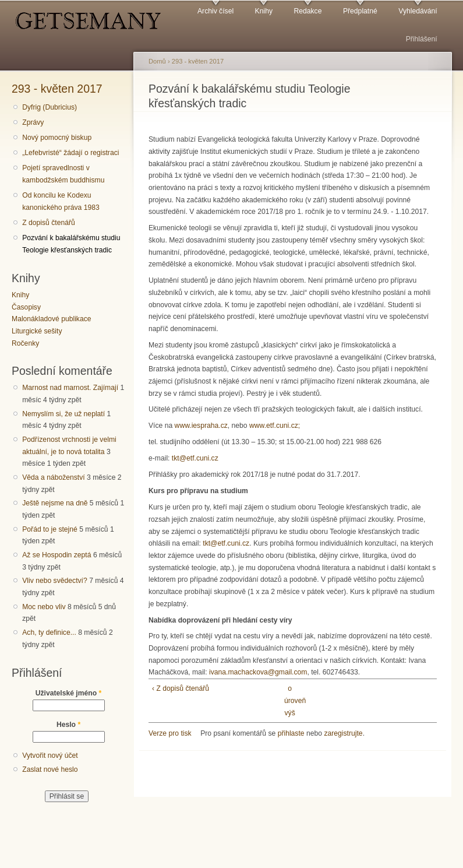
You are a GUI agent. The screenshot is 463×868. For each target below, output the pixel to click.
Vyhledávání (418, 11)
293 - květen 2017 (57, 89)
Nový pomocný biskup (57, 138)
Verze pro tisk (170, 733)
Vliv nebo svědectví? (55, 581)
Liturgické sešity (37, 331)
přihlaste (291, 733)
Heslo (68, 725)
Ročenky (25, 343)
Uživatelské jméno (69, 693)
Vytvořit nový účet (50, 755)
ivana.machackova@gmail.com (258, 672)
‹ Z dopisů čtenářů (181, 688)
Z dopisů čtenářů (49, 223)
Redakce (308, 11)
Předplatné (360, 11)
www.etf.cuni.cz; (275, 426)
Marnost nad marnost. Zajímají (70, 388)
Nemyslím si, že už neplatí (63, 414)
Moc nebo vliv (44, 607)
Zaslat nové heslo (50, 769)
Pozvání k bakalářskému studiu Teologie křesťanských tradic (71, 244)
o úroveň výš (290, 700)
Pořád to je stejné (50, 529)
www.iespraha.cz (201, 426)
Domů (157, 61)
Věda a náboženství (53, 477)
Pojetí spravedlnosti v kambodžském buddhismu (63, 174)
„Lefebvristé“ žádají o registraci (70, 153)
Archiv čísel (215, 11)
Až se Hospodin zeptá (56, 555)
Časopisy (26, 307)
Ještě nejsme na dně (55, 503)
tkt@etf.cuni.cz (195, 458)
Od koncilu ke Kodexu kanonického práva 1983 (61, 201)
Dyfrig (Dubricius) (50, 107)
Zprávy (33, 122)
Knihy (264, 11)
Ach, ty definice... (49, 632)
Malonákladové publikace (52, 319)
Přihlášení (422, 39)
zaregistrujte (343, 733)
